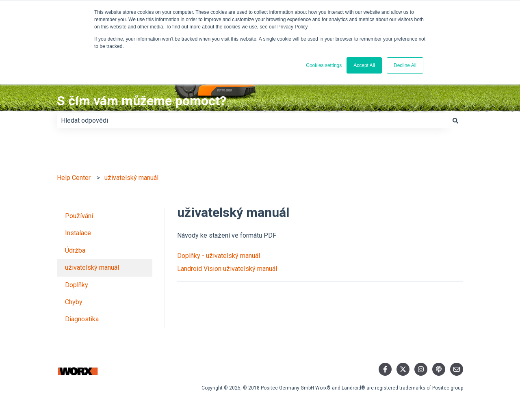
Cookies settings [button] (324, 65)
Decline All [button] (405, 65)
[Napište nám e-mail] (457, 369)
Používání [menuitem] (79, 216)
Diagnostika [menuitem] (82, 319)
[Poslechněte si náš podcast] (439, 369)
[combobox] (252, 121)
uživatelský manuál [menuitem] (92, 267)
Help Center (74, 178)
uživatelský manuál (131, 178)
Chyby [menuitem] (74, 302)
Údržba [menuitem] (75, 250)
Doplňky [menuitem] (77, 285)
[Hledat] (455, 121)
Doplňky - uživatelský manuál (219, 256)
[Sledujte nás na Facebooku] (385, 369)
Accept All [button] (364, 65)
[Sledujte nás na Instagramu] (421, 369)
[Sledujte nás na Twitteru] (403, 369)
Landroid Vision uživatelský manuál (227, 269)
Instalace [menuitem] (78, 233)
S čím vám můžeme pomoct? (142, 101)
